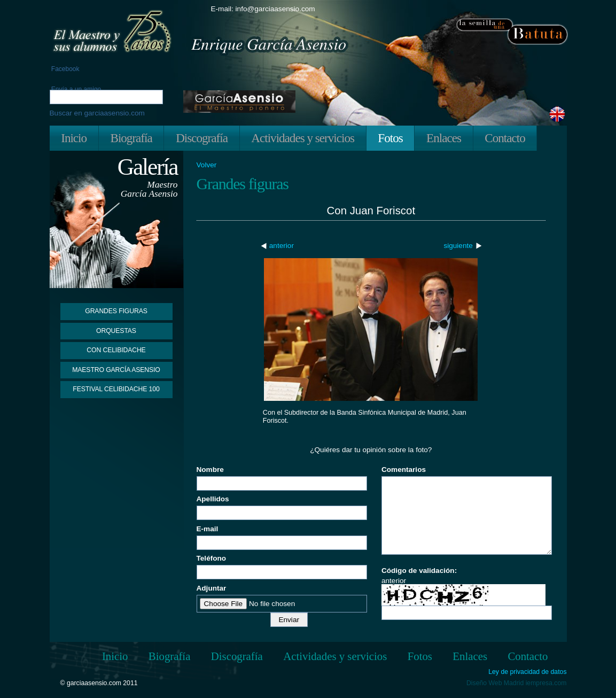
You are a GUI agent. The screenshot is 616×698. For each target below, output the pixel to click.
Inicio (74, 138)
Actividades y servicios (303, 138)
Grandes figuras (116, 311)
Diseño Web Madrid (495, 683)
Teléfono (212, 558)
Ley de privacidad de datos (527, 672)
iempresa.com (546, 683)
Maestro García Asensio (116, 370)
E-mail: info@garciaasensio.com (263, 9)
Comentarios (404, 470)
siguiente (458, 246)
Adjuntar (212, 588)
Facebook (65, 69)
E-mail (208, 529)
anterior (282, 246)
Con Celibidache (116, 350)
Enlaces (444, 138)
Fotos (390, 138)
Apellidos (213, 499)
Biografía (131, 138)
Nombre (210, 470)
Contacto (505, 138)
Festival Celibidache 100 (116, 389)
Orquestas (116, 331)
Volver (207, 165)
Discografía (202, 138)
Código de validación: (419, 571)
